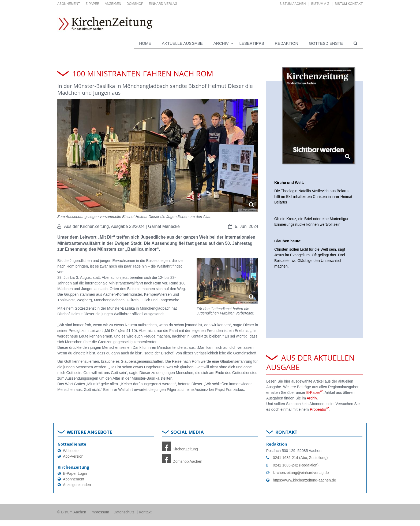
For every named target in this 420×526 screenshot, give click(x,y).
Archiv (312, 398)
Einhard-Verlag (163, 4)
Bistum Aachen (293, 4)
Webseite (71, 451)
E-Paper (92, 4)
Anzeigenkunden (77, 485)
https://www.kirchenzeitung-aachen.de (305, 480)
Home (145, 43)
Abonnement (69, 4)
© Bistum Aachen (72, 512)
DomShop (135, 4)
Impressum (100, 512)
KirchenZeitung (180, 449)
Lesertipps (252, 43)
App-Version (73, 456)
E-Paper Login (75, 473)
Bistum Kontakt (349, 4)
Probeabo (318, 409)
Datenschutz (125, 512)
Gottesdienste (326, 43)
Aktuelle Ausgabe (182, 43)
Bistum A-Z (320, 4)
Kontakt (145, 512)
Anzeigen (113, 4)
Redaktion (287, 43)
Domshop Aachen (182, 461)
